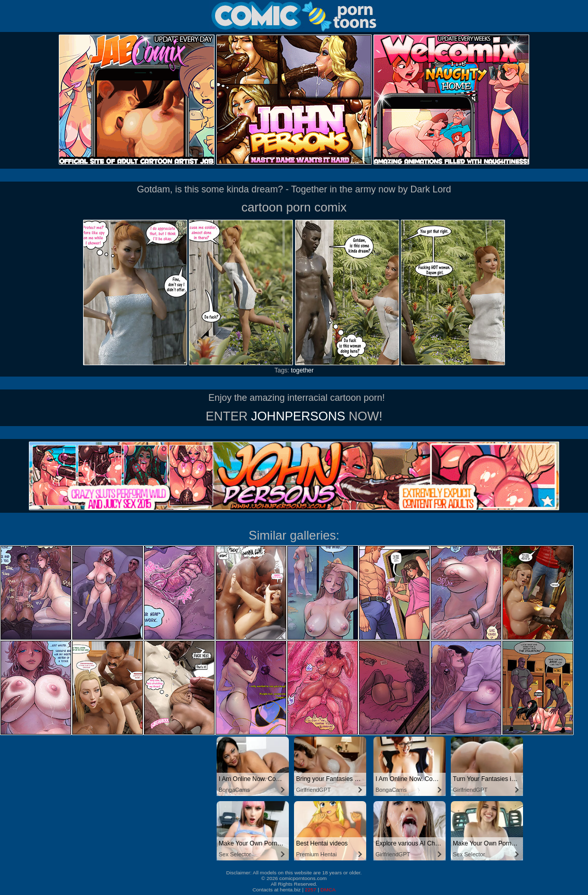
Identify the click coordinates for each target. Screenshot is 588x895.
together (302, 370)
